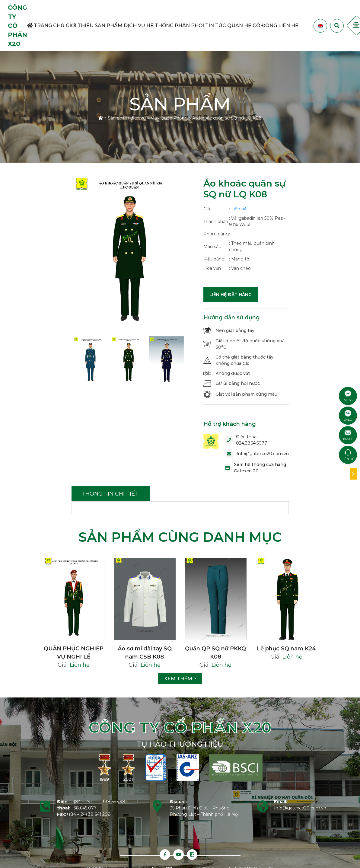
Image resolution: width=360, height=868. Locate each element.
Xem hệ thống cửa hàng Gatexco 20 (260, 468)
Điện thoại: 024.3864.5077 (252, 440)
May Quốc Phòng (169, 118)
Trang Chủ (46, 26)
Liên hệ (288, 26)
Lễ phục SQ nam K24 (286, 649)
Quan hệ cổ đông (252, 26)
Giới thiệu (80, 26)
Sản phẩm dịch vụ (120, 26)
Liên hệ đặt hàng (231, 295)
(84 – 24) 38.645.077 (85, 805)
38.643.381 (116, 802)
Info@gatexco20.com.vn (263, 454)
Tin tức (216, 26)
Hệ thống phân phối (175, 26)
